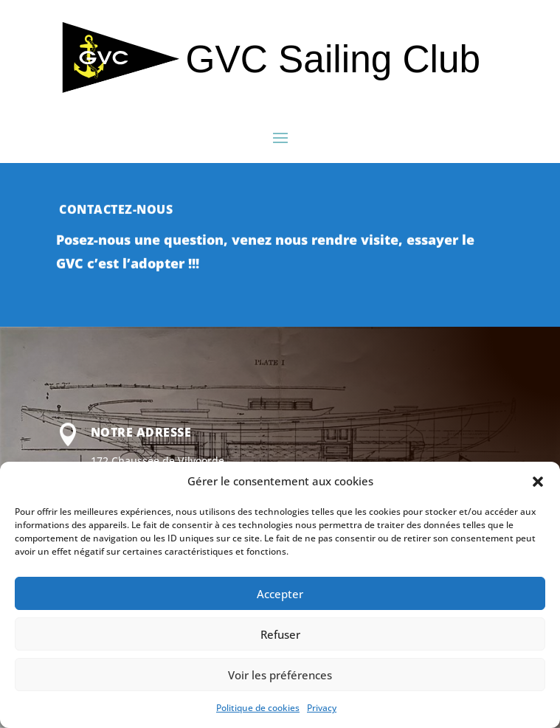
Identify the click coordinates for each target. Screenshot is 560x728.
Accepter (280, 594)
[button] (538, 482)
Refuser (280, 634)
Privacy (322, 708)
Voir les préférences (280, 675)
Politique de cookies (258, 708)
